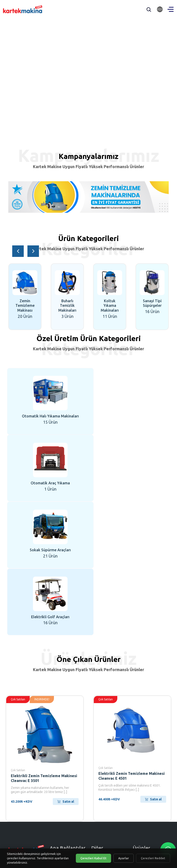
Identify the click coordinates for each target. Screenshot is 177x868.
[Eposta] (61, 808)
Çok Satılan (18, 636)
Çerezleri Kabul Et (93, 858)
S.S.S (96, 743)
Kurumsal (59, 736)
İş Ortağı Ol (102, 735)
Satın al (66, 667)
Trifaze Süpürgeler (150, 729)
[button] (18, 251)
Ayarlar (124, 858)
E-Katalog (100, 750)
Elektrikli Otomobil (150, 762)
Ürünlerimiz (60, 744)
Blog (54, 752)
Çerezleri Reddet (153, 858)
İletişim (56, 759)
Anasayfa (58, 729)
